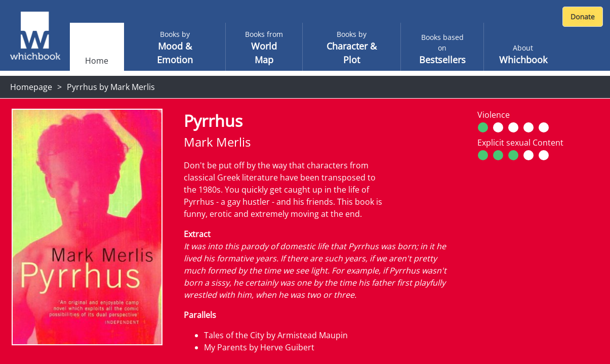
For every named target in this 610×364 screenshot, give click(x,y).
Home (97, 61)
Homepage (31, 87)
